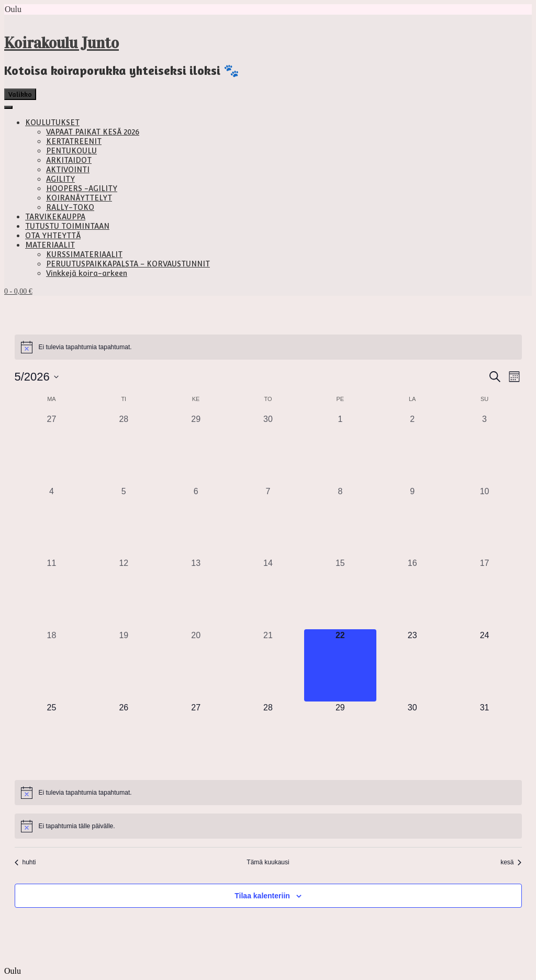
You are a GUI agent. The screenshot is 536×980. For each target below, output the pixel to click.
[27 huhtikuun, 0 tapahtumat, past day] (52, 449)
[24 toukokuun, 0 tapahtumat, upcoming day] (485, 665)
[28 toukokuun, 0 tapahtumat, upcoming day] (268, 738)
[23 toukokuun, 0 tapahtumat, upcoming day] (412, 665)
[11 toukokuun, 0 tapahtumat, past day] (52, 593)
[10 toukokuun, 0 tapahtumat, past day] (485, 521)
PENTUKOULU (71, 151)
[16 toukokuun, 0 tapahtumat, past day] (412, 593)
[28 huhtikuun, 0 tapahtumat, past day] (124, 449)
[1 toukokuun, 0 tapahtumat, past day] (340, 449)
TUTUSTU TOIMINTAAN (67, 226)
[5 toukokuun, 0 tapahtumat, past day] (124, 521)
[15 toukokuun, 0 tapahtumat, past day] (340, 593)
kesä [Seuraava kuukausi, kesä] (511, 862)
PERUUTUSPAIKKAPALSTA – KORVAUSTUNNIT (128, 264)
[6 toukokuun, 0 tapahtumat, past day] (196, 521)
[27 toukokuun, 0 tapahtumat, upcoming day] (196, 738)
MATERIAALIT (50, 245)
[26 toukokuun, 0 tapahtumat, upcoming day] (124, 738)
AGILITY (60, 179)
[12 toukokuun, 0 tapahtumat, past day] (124, 593)
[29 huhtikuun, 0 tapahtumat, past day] (196, 449)
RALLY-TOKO (70, 207)
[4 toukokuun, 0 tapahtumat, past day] (52, 521)
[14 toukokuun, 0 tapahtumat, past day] (268, 593)
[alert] (268, 347)
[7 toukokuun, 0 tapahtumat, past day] (268, 521)
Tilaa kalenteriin (262, 896)
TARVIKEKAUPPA (55, 217)
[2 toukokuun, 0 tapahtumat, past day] (412, 449)
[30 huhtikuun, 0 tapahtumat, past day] (268, 449)
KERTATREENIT (74, 141)
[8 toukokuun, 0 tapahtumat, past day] (340, 521)
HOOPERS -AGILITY (82, 188)
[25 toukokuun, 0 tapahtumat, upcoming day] (52, 738)
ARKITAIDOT (69, 160)
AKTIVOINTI (68, 170)
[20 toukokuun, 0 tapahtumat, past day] (196, 665)
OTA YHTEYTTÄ (53, 236)
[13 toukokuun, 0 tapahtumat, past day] (196, 593)
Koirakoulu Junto (62, 43)
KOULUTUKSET (52, 122)
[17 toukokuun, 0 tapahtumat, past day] (485, 593)
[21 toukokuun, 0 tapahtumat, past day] (268, 665)
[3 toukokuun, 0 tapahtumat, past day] (485, 449)
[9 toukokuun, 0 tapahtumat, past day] (412, 521)
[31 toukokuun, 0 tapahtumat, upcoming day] (485, 738)
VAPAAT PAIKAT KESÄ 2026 (93, 132)
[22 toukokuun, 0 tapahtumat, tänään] (340, 665)
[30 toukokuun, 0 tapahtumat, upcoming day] (412, 738)
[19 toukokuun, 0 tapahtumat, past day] (124, 665)
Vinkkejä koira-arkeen (87, 273)
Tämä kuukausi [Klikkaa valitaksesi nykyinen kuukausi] (268, 862)
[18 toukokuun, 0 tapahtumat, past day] (52, 665)
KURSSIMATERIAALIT (84, 254)
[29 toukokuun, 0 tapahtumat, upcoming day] (340, 738)
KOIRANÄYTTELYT (79, 198)
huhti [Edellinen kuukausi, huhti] (25, 862)
